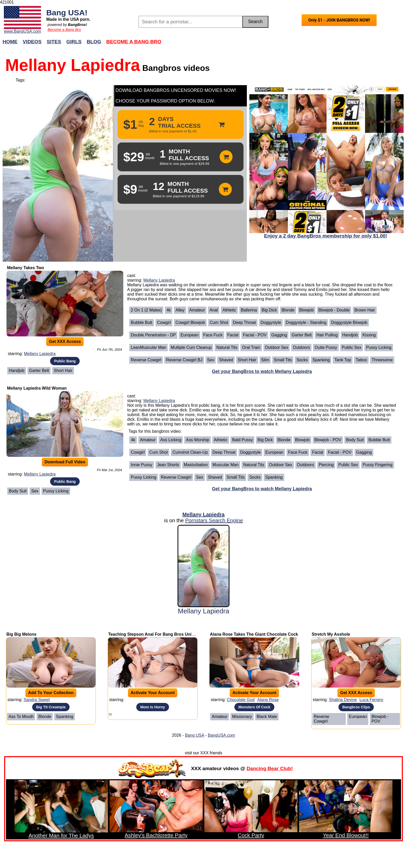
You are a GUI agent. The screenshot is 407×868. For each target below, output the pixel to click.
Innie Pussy (142, 465)
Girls (74, 42)
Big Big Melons (22, 634)
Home (10, 42)
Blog (94, 42)
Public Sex (352, 347)
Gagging (279, 335)
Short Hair (63, 371)
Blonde (288, 310)
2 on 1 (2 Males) (146, 310)
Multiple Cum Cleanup (191, 347)
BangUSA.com (221, 735)
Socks (302, 360)
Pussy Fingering (378, 465)
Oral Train (251, 347)
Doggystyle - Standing (306, 323)
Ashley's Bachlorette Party (156, 835)
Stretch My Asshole (331, 634)
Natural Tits (227, 347)
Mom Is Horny (152, 707)
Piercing (326, 465)
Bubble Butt (142, 323)
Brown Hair (365, 310)
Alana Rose (268, 700)
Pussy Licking (379, 347)
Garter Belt (39, 371)
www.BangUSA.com (22, 31)
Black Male (267, 717)
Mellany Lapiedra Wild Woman (37, 388)
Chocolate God (241, 700)
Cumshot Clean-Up (190, 452)
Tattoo (361, 360)
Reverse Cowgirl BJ (184, 360)
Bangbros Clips (356, 707)
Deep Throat (244, 323)
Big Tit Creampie (51, 707)
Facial (233, 335)
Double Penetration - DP (153, 335)
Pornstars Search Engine (214, 520)
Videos (32, 42)
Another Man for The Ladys (61, 835)
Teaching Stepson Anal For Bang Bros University (157, 634)
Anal (214, 310)
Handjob (17, 371)
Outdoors (301, 347)
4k (169, 310)
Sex (211, 360)
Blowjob (307, 310)
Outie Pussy (326, 347)
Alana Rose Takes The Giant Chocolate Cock (254, 634)
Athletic (229, 310)
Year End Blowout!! (346, 835)
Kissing (369, 335)
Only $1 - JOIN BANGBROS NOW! (339, 20)
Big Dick (269, 310)
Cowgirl (164, 323)
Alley (180, 310)
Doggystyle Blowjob (349, 323)
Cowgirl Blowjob (190, 323)
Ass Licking (171, 440)
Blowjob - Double (334, 310)
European (189, 335)
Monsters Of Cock (254, 707)
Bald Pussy (242, 440)
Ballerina (249, 310)
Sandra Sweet (37, 700)
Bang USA (194, 735)
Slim (265, 360)
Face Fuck (213, 335)
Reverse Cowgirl (146, 360)
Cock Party (251, 835)
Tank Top (343, 360)
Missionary (242, 717)
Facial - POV (255, 335)
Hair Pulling (327, 335)
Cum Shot (219, 323)
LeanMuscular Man (148, 347)
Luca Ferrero (371, 700)
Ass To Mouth (21, 717)
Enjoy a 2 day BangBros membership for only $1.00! (326, 236)
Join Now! (285, 44)
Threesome (382, 360)
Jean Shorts (168, 465)
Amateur (197, 310)
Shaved (226, 360)
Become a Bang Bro (64, 30)
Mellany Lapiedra (40, 354)
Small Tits (283, 360)
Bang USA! (67, 12)
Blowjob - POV (328, 440)
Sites (54, 42)
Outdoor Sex (277, 347)
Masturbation (196, 465)
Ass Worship (198, 440)
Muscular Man (226, 465)
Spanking (321, 360)
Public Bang (65, 361)
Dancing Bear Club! (270, 768)
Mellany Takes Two (26, 268)
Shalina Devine (343, 700)
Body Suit (18, 491)
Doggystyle (271, 323)
